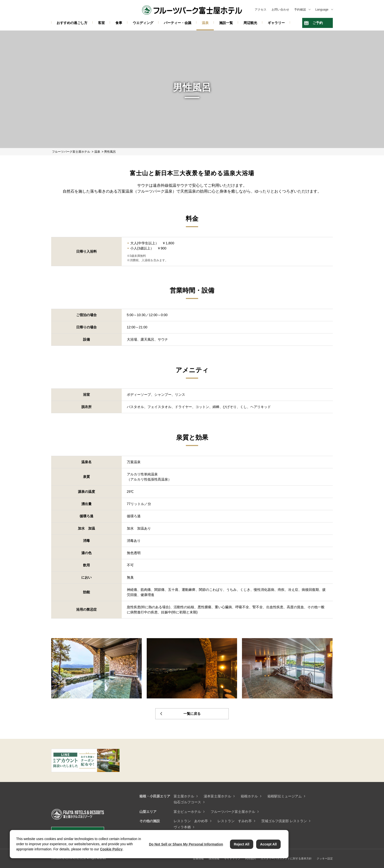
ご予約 (318, 23)
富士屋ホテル (184, 796)
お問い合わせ (280, 10)
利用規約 (251, 858)
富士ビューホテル (187, 812)
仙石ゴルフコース (187, 802)
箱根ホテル (249, 796)
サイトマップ (232, 858)
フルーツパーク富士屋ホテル (233, 812)
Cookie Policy (111, 849)
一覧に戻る (192, 714)
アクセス (261, 10)
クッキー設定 (325, 858)
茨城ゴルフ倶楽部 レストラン (284, 821)
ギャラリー (276, 23)
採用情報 (214, 858)
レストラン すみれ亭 (235, 821)
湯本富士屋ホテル (217, 796)
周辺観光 (250, 23)
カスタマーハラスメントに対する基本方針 (286, 858)
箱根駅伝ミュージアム (285, 796)
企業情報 (198, 858)
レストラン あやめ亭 (191, 821)
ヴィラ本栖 (182, 827)
